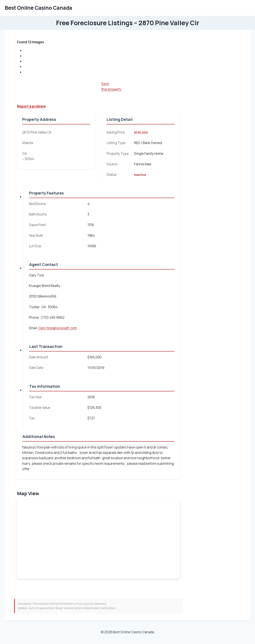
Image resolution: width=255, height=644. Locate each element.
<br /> (98, 539)
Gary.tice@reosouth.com (58, 328)
